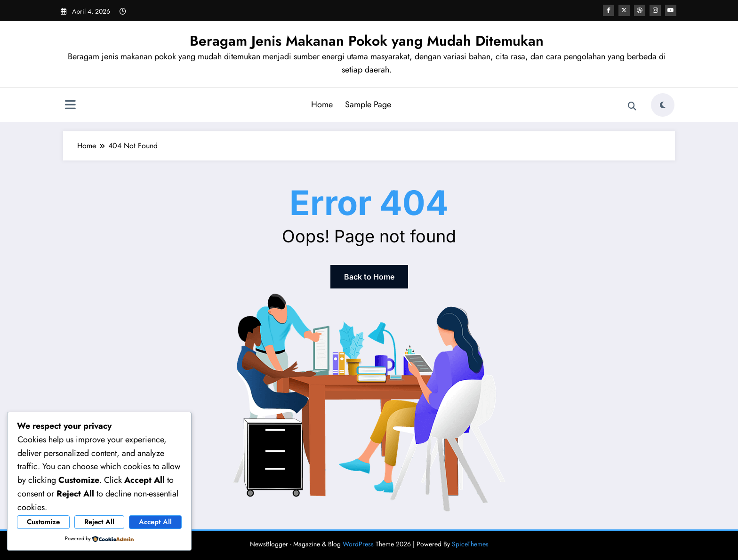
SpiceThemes (470, 544)
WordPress (358, 544)
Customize (43, 522)
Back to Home (369, 277)
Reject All (99, 522)
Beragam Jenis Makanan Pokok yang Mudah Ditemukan (367, 41)
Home (322, 104)
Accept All (155, 522)
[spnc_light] (663, 105)
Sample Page (368, 104)
